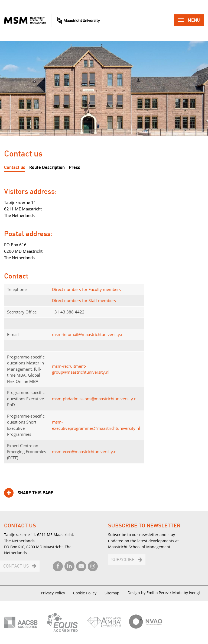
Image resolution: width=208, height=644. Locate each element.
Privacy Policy (53, 593)
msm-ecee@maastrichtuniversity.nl (85, 451)
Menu (189, 21)
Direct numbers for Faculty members (86, 289)
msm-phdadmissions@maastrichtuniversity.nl (95, 399)
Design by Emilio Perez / (150, 593)
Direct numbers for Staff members (84, 300)
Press (74, 168)
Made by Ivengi (186, 593)
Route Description (47, 168)
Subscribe (123, 560)
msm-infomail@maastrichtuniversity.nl (88, 334)
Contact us (15, 168)
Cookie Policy (85, 593)
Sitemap (112, 593)
